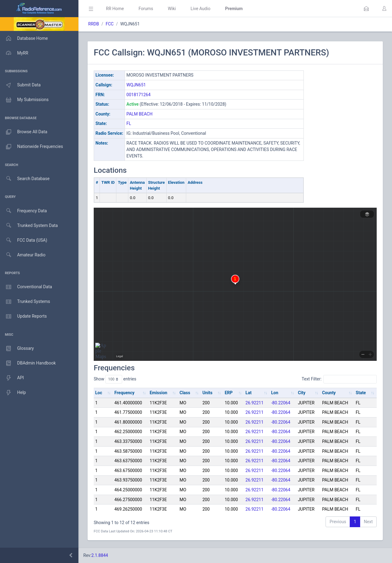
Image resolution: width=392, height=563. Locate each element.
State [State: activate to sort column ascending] (361, 393)
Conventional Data (26, 287)
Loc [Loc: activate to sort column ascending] (99, 393)
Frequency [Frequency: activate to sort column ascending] (125, 393)
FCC (110, 24)
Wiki (172, 9)
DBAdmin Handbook (28, 363)
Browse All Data (24, 132)
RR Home (115, 9)
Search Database (25, 179)
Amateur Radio (23, 255)
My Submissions (24, 100)
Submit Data (20, 85)
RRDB (94, 24)
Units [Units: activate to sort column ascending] (207, 393)
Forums (146, 9)
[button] (366, 9)
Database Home (24, 38)
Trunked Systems (25, 302)
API (12, 378)
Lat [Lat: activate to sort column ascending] (249, 393)
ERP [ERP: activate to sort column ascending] (229, 393)
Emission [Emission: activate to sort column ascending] (159, 393)
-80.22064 (281, 403)
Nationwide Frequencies (32, 147)
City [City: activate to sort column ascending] (302, 393)
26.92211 (255, 403)
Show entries (115, 379)
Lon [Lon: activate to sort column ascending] (275, 393)
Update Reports (23, 316)
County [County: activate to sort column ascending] (329, 393)
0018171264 (139, 95)
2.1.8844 (100, 555)
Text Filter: (339, 379)
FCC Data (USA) (24, 240)
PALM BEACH (139, 114)
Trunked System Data (29, 226)
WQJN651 (136, 85)
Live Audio (200, 9)
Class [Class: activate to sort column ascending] (185, 393)
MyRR (14, 53)
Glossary (17, 349)
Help (13, 393)
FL (129, 123)
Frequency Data (23, 211)
